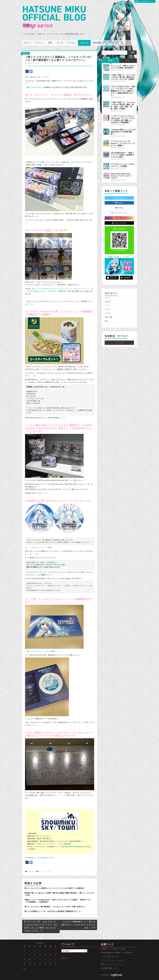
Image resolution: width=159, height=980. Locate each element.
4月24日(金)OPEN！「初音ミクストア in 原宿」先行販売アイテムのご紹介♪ (122, 148)
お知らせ (84, 36)
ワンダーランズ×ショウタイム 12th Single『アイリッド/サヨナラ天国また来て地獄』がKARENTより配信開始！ (123, 113)
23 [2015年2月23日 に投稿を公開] (30, 957)
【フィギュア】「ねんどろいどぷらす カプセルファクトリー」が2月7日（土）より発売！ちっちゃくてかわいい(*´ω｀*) (40, 920)
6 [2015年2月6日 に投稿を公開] (50, 944)
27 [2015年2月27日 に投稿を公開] (50, 957)
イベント (39, 36)
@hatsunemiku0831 (119, 217)
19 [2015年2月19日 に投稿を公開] (45, 953)
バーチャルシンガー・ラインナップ (113, 954)
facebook (119, 196)
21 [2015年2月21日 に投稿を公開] (55, 953)
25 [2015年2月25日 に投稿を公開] (40, 957)
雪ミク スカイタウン (46, 865)
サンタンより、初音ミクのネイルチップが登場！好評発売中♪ (123, 60)
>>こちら (30, 297)
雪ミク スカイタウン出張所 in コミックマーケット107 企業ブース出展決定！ (55, 882)
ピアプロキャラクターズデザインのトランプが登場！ (123, 159)
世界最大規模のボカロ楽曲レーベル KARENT (116, 946)
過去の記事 (108, 311)
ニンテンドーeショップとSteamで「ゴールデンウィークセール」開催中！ (123, 137)
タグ (128, 54)
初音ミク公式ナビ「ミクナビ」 (119, 250)
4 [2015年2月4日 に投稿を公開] (40, 944)
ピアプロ (110, 36)
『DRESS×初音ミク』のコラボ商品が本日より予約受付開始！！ (123, 125)
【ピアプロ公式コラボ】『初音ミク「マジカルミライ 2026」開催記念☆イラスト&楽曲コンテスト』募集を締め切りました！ (123, 84)
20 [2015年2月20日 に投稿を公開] (50, 953)
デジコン (72, 36)
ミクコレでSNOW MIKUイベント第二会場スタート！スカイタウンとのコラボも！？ (78, 918)
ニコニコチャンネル (119, 206)
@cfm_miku (119, 191)
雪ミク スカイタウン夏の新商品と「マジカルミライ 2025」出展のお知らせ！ (55, 900)
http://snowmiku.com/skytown (73, 840)
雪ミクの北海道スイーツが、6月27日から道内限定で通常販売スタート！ (53, 905)
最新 (111, 54)
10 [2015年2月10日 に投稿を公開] (35, 948)
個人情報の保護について (109, 962)
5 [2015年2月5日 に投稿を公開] (45, 944)
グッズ (60, 36)
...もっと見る (119, 336)
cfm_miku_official (119, 212)
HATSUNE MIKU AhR (53, 558)
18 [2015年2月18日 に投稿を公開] (40, 953)
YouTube (119, 201)
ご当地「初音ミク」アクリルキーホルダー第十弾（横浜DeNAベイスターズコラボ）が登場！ (123, 71)
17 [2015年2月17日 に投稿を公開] (35, 953)
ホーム (27, 36)
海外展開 (97, 36)
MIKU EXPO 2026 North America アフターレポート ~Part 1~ (121, 169)
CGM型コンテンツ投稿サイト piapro (113, 942)
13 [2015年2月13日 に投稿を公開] (50, 948)
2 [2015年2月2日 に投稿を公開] (30, 944)
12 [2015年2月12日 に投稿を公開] (45, 948)
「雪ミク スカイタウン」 (34, 81)
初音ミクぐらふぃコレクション (112, 958)
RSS (64, 952)
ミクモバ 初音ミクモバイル (110, 950)
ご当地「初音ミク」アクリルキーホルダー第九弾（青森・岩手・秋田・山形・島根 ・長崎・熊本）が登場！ (123, 99)
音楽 (50, 36)
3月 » (25, 963)
